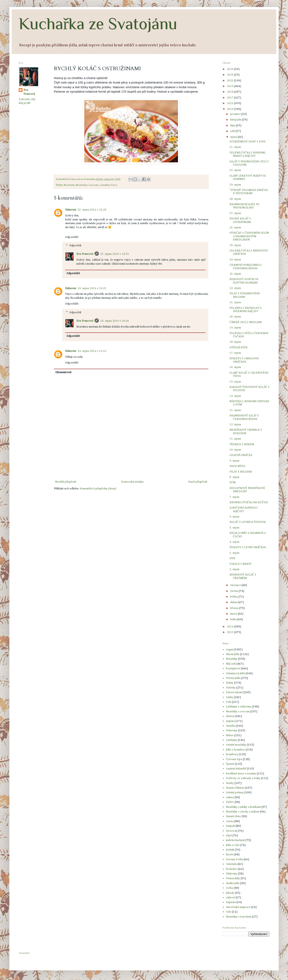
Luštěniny (232, 740)
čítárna (230, 716)
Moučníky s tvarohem (239, 917)
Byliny (230, 683)
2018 (231, 92)
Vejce (114, 185)
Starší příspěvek (198, 482)
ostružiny (105, 185)
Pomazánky (233, 878)
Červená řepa (234, 759)
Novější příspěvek (66, 482)
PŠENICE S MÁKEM (242, 444)
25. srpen (235, 245)
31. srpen (235, 147)
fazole (230, 855)
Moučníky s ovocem (87, 185)
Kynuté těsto (233, 816)
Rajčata (230, 721)
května (234, 597)
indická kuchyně (235, 840)
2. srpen (234, 569)
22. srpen (235, 288)
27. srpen (235, 213)
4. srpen (234, 542)
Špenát (230, 764)
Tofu (229, 702)
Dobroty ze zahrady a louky (243, 778)
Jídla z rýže (233, 845)
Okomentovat (63, 372)
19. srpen (235, 328)
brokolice (232, 869)
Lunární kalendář (236, 769)
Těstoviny (232, 731)
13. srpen (235, 410)
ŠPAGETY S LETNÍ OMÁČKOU (248, 547)
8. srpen (234, 477)
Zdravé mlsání (234, 692)
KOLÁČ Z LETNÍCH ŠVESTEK (248, 522)
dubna (234, 602)
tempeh (230, 826)
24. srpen (235, 260)
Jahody (230, 893)
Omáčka (231, 726)
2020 (231, 81)
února (234, 614)
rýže (229, 912)
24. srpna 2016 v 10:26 (115, 321)
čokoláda (231, 864)
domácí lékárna (235, 788)
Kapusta (231, 902)
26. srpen (235, 228)
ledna (234, 619)
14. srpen (235, 396)
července (236, 585)
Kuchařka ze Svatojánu (98, 24)
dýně (229, 836)
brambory (232, 754)
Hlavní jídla (233, 654)
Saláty (230, 697)
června (234, 591)
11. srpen (235, 439)
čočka (229, 888)
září (233, 131)
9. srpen (234, 461)
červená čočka (234, 860)
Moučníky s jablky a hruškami (243, 807)
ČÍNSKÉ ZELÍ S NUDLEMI (246, 322)
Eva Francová (85, 254)
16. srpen (235, 367)
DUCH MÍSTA (237, 466)
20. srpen (235, 317)
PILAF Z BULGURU (241, 472)
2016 (231, 103)
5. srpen (234, 528)
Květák (230, 850)
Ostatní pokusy (235, 793)
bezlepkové (233, 669)
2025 (231, 69)
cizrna (230, 821)
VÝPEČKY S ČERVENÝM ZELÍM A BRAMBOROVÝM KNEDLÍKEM (249, 236)
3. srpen (234, 553)
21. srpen (235, 302)
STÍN (233, 483)
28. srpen (235, 199)
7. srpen (234, 497)
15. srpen (235, 382)
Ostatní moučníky (236, 745)
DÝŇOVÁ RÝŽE (239, 348)
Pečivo (230, 802)
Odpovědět (72, 237)
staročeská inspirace (238, 907)
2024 (231, 75)
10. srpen (235, 450)
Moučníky (69, 185)
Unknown (71, 210)
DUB (232, 558)
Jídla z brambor (235, 750)
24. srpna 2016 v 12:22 (92, 351)
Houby (230, 783)
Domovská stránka (132, 482)
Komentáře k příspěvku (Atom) (98, 489)
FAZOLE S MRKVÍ (240, 564)
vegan (230, 650)
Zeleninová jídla (235, 674)
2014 (231, 627)
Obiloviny (232, 874)
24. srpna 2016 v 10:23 (92, 288)
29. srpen (235, 185)
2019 (231, 86)
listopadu (236, 120)
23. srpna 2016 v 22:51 (115, 254)
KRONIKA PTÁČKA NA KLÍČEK (249, 503)
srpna (234, 137)
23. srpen (235, 274)
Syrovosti (232, 831)
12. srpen (235, 425)
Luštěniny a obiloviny (239, 707)
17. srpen (235, 353)
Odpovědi (75, 246)
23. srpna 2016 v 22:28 (92, 210)
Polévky (231, 688)
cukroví (231, 898)
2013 (231, 632)
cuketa (230, 798)
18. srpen (235, 342)
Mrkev (230, 736)
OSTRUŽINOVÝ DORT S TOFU (247, 142)
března (235, 608)
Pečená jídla (233, 678)
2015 (231, 109)
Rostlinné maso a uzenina (241, 774)
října (233, 126)
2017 (231, 98)
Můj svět (231, 664)
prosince (236, 114)
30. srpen (235, 170)
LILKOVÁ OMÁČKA (241, 455)
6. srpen (234, 517)
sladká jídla (233, 883)
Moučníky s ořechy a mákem (243, 812)
